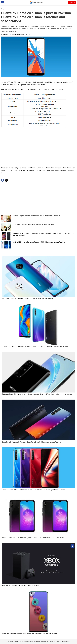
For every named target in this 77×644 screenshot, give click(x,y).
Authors (58, 641)
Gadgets (3, 9)
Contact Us (51, 641)
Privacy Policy (66, 641)
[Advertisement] (38, 150)
